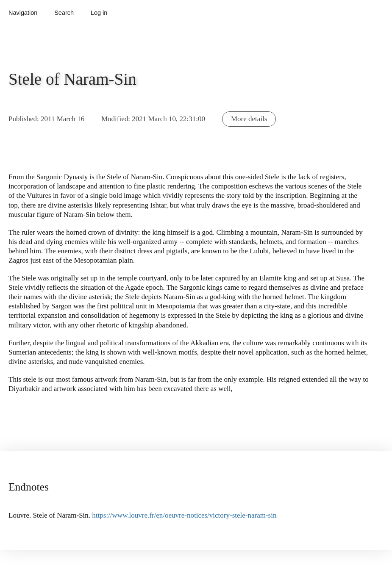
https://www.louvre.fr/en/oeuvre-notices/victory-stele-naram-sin (184, 515)
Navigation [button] (23, 13)
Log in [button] (99, 13)
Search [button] (64, 13)
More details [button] (249, 119)
